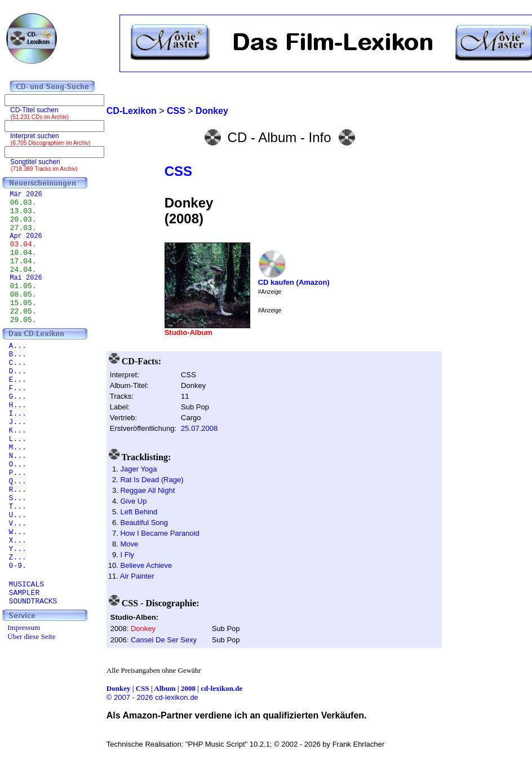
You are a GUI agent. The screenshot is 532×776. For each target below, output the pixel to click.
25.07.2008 (199, 428)
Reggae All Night (147, 490)
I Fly (127, 555)
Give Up (133, 501)
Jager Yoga (138, 469)
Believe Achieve (146, 565)
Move (129, 544)
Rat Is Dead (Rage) (152, 480)
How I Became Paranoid (159, 533)
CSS (178, 171)
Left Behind (139, 512)
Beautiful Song (144, 523)
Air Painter (137, 576)
